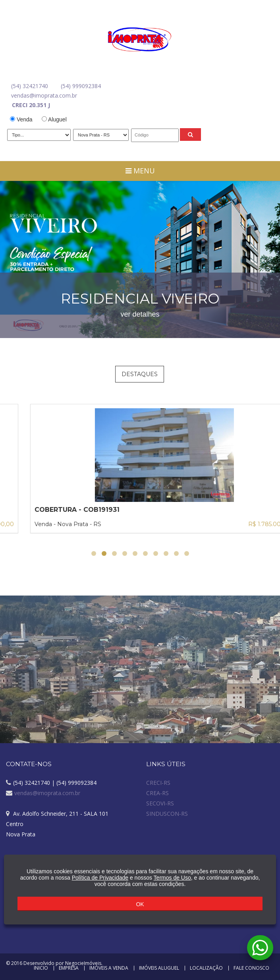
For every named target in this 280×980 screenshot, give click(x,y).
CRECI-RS (158, 783)
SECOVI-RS (160, 803)
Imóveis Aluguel (159, 968)
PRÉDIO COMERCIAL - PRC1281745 (67, 510)
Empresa (69, 968)
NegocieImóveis (83, 963)
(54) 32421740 (30, 86)
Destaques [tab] (140, 374)
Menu (140, 171)
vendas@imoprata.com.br (44, 95)
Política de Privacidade (100, 878)
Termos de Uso (172, 878)
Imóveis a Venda (109, 968)
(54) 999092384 (81, 86)
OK (140, 904)
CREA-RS (157, 793)
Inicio (41, 968)
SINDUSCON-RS (167, 814)
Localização (206, 968)
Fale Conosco (251, 968)
